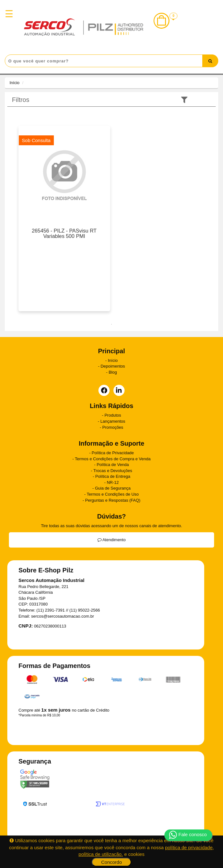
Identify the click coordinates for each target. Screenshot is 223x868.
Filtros (21, 100)
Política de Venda (113, 465)
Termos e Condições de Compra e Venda (113, 459)
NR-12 (113, 482)
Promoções (113, 427)
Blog (113, 372)
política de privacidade (189, 847)
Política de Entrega (113, 476)
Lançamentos (113, 421)
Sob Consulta (36, 140)
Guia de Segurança (113, 488)
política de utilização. (101, 854)
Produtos (113, 415)
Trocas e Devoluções (113, 471)
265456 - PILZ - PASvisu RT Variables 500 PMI (64, 233)
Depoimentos (113, 366)
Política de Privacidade (113, 453)
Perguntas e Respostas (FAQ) (113, 500)
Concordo (111, 862)
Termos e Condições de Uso (113, 494)
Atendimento (112, 540)
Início (14, 83)
